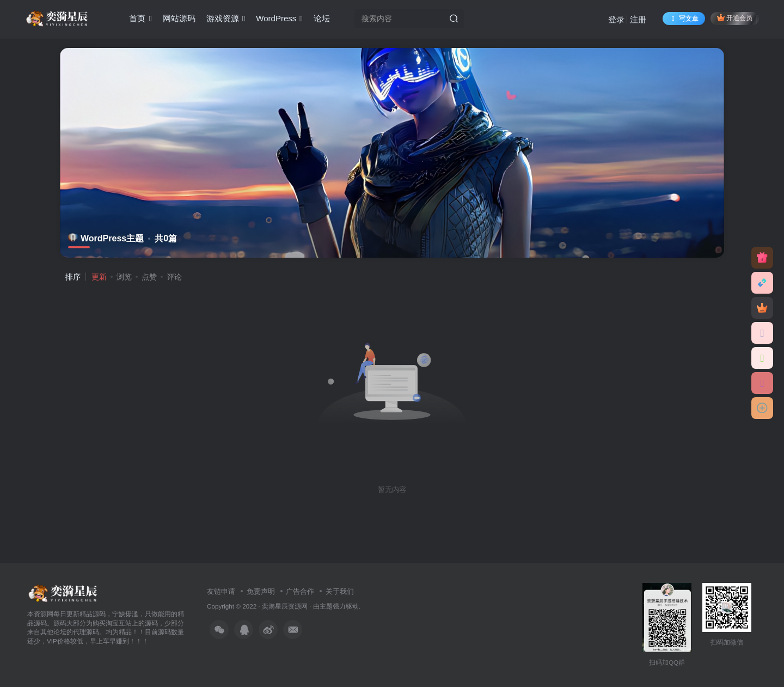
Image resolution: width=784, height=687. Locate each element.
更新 (99, 277)
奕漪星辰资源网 (285, 606)
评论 (174, 277)
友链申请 (221, 591)
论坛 (322, 18)
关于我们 (340, 591)
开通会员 (735, 18)
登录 (616, 19)
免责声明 (261, 591)
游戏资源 (226, 18)
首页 (140, 18)
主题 (326, 606)
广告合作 (300, 591)
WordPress (279, 18)
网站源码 (179, 18)
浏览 (124, 277)
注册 (638, 19)
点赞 (149, 277)
